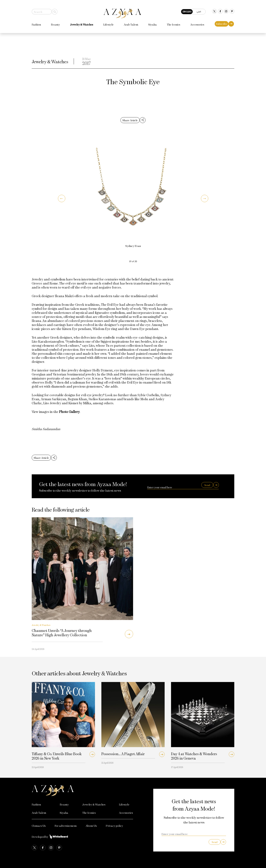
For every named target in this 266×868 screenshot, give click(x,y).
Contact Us (39, 826)
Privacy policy (114, 826)
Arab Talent (131, 23)
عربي (199, 10)
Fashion (36, 23)
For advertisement (66, 826)
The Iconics (174, 23)
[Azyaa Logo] (82, 791)
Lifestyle (108, 23)
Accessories (197, 23)
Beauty (55, 23)
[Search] (55, 10)
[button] (62, 198)
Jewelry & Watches (82, 23)
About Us (91, 826)
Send (207, 485)
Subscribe (222, 22)
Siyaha (153, 23)
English (187, 10)
